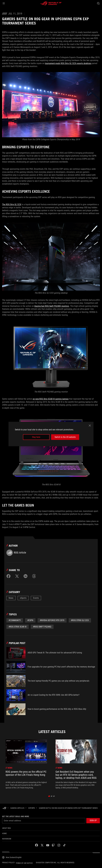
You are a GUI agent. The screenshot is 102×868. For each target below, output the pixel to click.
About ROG (6, 828)
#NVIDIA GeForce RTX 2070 (52, 620)
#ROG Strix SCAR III (18, 627)
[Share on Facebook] (8, 576)
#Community (15, 620)
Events (36, 598)
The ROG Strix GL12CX (12, 204)
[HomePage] (4, 808)
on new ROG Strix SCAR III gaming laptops (51, 399)
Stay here (36, 437)
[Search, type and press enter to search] (98, 3)
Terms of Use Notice (24, 863)
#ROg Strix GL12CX (80, 620)
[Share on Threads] (34, 576)
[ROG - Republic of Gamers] (51, 3)
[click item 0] (49, 796)
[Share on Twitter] (17, 576)
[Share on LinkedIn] (25, 576)
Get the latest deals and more (16, 816)
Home (4, 833)
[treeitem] (26, 764)
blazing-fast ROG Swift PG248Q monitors (52, 306)
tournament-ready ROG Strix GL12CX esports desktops (68, 63)
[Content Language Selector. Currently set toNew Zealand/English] (12, 857)
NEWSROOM (7, 839)
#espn (30, 620)
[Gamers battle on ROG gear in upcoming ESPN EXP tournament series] (68, 808)
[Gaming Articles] (17, 808)
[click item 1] (52, 796)
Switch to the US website (65, 437)
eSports (23, 598)
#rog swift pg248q (42, 627)
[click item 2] (54, 796)
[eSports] (32, 808)
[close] (90, 425)
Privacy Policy (8, 863)
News (11, 598)
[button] (4, 3)
